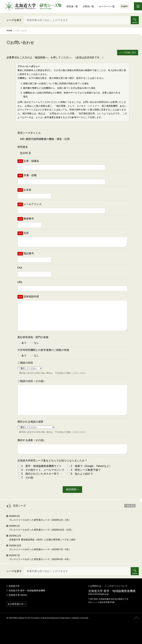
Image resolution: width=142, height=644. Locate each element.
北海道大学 (14, 603)
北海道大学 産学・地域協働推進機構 (27, 607)
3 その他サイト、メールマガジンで (41, 487)
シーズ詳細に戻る (128, 52)
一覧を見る (130, 522)
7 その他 (26, 494)
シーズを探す (14, 20)
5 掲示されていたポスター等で (39, 490)
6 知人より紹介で (80, 490)
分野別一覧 (88, 6)
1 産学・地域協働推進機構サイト (40, 483)
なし (35, 351)
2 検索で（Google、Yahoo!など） (90, 483)
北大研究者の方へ (17, 621)
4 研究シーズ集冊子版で (84, 487)
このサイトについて (117, 603)
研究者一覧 (72, 6)
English (124, 6)
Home (9, 31)
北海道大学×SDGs (18, 612)
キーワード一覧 (107, 6)
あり (22, 351)
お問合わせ (96, 603)
